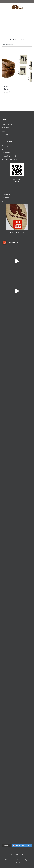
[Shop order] (17, 44)
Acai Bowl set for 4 (10, 87)
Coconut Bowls (7, 124)
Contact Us (5, 198)
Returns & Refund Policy (10, 159)
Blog (3, 149)
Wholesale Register (8, 194)
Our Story (5, 146)
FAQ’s (4, 201)
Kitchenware (6, 134)
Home (9, 27)
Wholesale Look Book (9, 156)
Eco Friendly (6, 153)
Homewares (6, 128)
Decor (4, 131)
